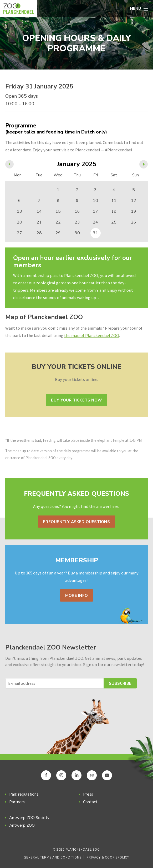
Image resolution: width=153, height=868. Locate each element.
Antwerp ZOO (22, 825)
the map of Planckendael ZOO (92, 335)
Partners (17, 802)
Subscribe (120, 683)
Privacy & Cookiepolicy (108, 858)
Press (88, 794)
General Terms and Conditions (52, 858)
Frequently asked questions (76, 522)
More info (76, 596)
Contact (90, 802)
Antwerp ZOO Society (29, 818)
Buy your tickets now (76, 400)
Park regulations (24, 794)
